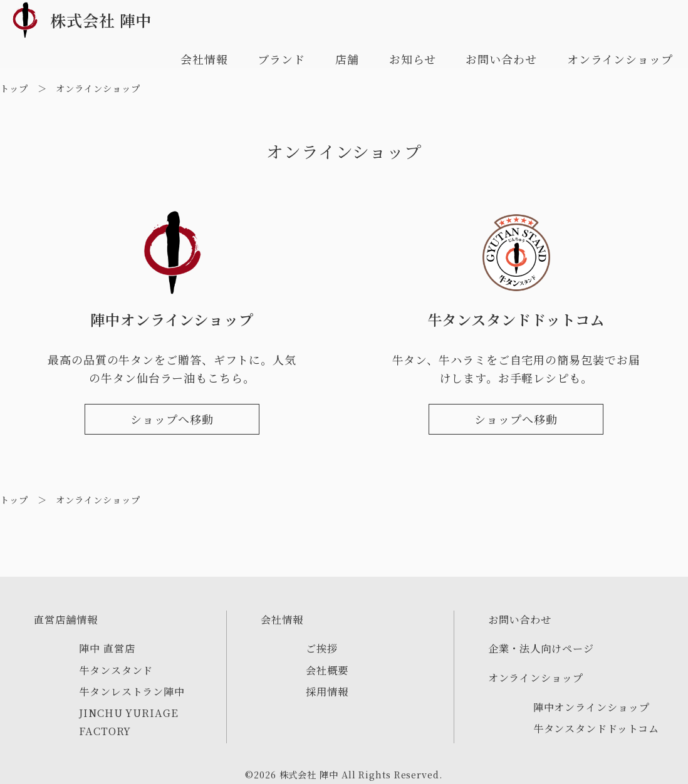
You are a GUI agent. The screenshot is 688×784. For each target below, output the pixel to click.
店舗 (347, 59)
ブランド (281, 59)
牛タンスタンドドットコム (596, 728)
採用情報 (327, 691)
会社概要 (327, 670)
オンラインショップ (620, 59)
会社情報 (204, 59)
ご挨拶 (322, 648)
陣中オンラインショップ (592, 707)
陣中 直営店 (107, 648)
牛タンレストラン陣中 (132, 691)
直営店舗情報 (65, 619)
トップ (14, 88)
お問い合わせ (501, 59)
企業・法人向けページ (541, 648)
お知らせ (413, 59)
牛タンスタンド (116, 670)
